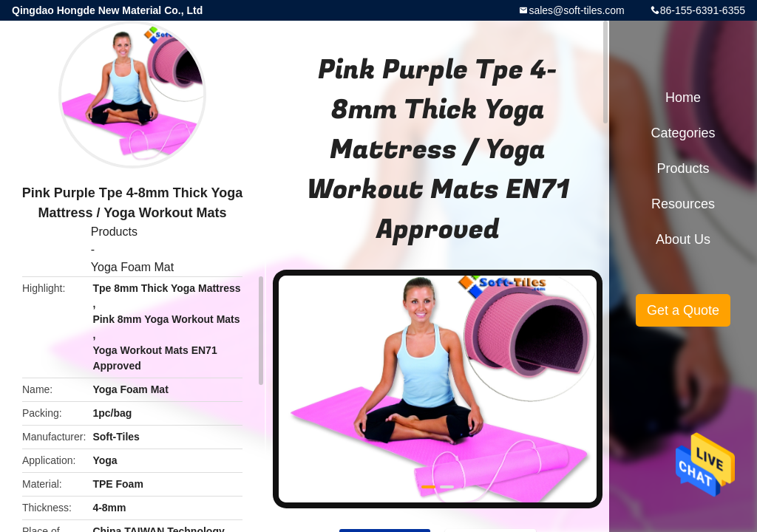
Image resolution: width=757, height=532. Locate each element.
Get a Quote (683, 310)
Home (683, 98)
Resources (683, 204)
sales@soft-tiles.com (576, 10)
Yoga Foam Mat (132, 267)
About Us (683, 239)
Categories (683, 133)
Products (114, 232)
